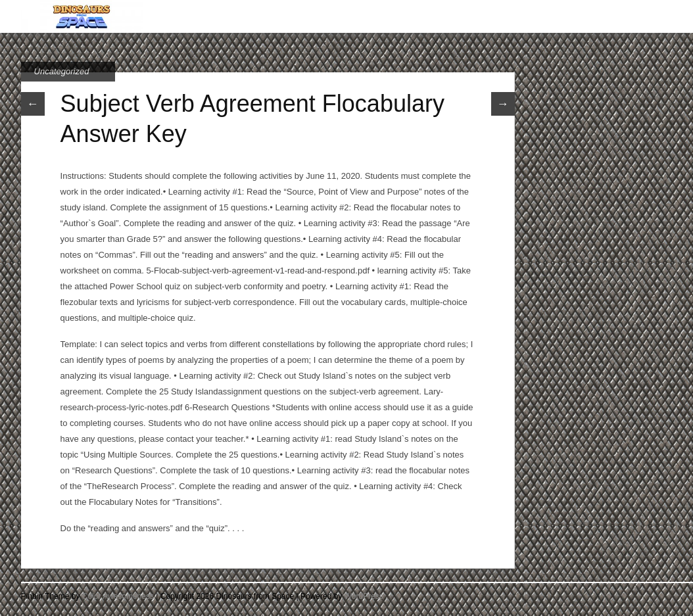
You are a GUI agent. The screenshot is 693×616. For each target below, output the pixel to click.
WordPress (364, 596)
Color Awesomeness (118, 596)
